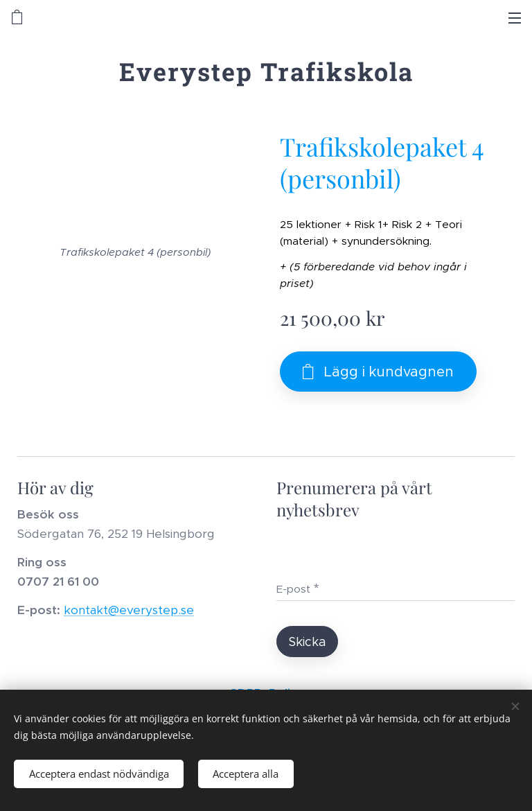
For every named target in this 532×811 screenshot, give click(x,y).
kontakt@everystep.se (129, 611)
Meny (515, 18)
